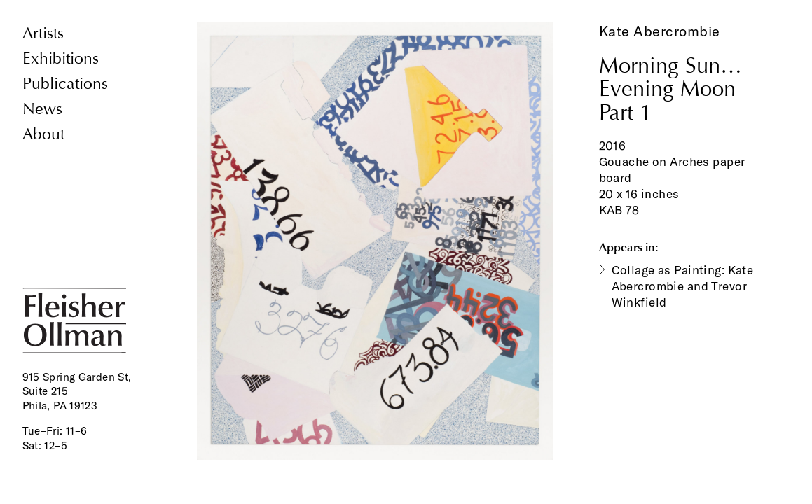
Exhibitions (61, 58)
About (43, 134)
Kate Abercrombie (660, 31)
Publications (65, 84)
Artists (43, 33)
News (42, 109)
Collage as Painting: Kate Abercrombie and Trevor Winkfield (683, 286)
